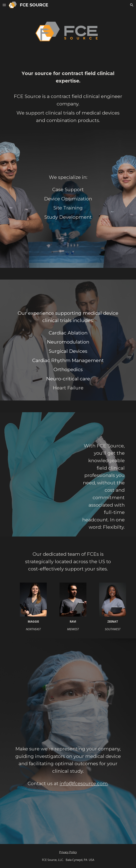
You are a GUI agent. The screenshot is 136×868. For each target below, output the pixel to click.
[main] (68, 97)
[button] (4, 5)
